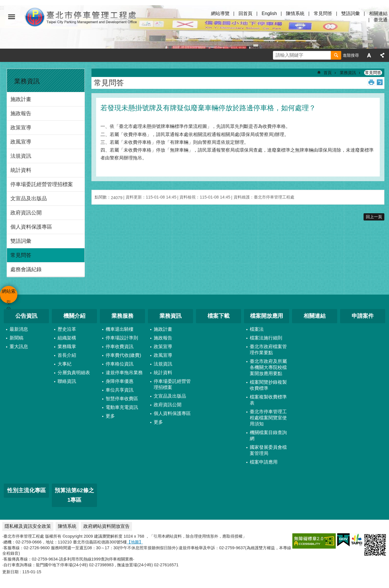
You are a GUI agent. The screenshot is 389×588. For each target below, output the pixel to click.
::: (4, 67)
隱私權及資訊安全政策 (28, 526)
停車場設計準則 (122, 338)
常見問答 (323, 13)
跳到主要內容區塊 (3, 3)
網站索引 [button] (12, 17)
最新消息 (19, 329)
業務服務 (122, 316)
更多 (110, 416)
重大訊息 (19, 347)
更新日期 (10, 572)
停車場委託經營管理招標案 (42, 184)
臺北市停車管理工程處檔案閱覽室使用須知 (268, 418)
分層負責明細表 (74, 373)
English (269, 13)
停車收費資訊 (120, 347)
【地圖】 (135, 542)
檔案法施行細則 (266, 338)
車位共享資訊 (120, 390)
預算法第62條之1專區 (74, 495)
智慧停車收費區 (122, 399)
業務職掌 (67, 347)
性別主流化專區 (26, 490)
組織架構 (67, 338)
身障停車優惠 (120, 381)
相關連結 (378, 13)
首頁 (328, 73)
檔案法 (257, 329)
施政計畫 (21, 99)
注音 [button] (380, 82)
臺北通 (381, 20)
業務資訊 (27, 81)
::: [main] (93, 67)
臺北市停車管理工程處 (81, 17)
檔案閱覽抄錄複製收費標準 (268, 385)
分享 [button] (382, 55)
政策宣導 (21, 128)
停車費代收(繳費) (123, 355)
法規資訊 (21, 156)
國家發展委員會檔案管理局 (268, 450)
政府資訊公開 (26, 213)
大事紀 (65, 364)
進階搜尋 (351, 55)
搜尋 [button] (336, 55)
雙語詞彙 (351, 13)
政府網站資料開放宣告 (107, 526)
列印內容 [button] (371, 82)
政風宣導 (21, 142)
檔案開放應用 (267, 316)
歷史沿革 (67, 329)
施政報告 (21, 113)
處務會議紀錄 (26, 269)
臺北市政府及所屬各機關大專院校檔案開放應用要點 (268, 367)
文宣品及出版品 (29, 199)
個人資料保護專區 (31, 227)
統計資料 (21, 170)
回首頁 (245, 13)
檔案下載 (219, 316)
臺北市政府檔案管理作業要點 (268, 350)
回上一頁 (374, 217)
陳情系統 (295, 13)
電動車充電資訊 (122, 407)
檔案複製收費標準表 (268, 400)
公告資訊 (26, 316)
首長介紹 (67, 355)
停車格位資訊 (120, 364)
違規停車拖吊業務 (124, 373)
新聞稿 (16, 338)
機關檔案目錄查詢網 (268, 436)
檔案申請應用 (264, 462)
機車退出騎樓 (120, 329)
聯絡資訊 (67, 381)
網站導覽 (220, 13)
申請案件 (363, 316)
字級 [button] (369, 55)
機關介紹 (74, 316)
